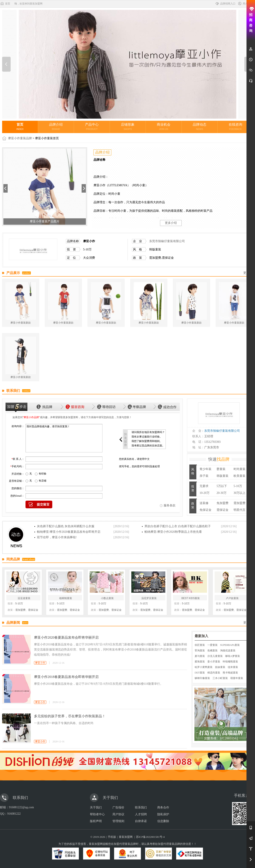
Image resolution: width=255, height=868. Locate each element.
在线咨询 (235, 126)
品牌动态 (200, 126)
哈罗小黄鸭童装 (204, 667)
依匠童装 (200, 645)
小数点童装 (107, 598)
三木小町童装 (220, 678)
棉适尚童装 (214, 673)
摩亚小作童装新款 (21, 323)
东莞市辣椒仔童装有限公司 (167, 241)
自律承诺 (141, 821)
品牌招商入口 (225, 4)
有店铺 (42, 481)
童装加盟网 (126, 837)
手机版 (112, 837)
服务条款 (170, 505)
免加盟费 (222, 503)
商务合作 (163, 808)
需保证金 (222, 510)
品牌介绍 (56, 126)
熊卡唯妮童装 (230, 673)
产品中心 (92, 126)
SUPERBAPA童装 (230, 645)
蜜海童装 (200, 662)
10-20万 (205, 493)
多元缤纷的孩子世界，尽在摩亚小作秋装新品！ (70, 716)
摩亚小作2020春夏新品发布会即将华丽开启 (66, 637)
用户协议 (118, 814)
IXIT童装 (200, 673)
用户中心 (245, 4)
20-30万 (222, 493)
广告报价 (118, 808)
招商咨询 (251, 20)
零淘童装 (200, 651)
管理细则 (118, 821)
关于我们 (96, 808)
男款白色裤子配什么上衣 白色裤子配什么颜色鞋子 (178, 526)
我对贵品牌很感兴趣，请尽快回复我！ (64, 438)
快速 (219, 459)
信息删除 (163, 821)
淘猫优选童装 (228, 651)
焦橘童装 (212, 651)
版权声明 (96, 821)
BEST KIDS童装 (191, 598)
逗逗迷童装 (24, 598)
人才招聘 (141, 814)
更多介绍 (171, 223)
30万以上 (239, 493)
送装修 (204, 503)
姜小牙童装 (214, 662)
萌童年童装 (237, 678)
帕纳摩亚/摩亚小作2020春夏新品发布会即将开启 (69, 532)
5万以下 (222, 486)
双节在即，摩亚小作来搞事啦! (57, 537)
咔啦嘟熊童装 (230, 662)
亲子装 (204, 476)
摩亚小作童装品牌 (20, 138)
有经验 (42, 474)
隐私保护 (163, 814)
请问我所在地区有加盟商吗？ (148, 432)
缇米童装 (233, 667)
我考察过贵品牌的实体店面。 (148, 446)
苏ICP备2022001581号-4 (150, 837)
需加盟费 (239, 503)
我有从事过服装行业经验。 (147, 437)
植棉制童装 (66, 598)
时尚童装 (239, 469)
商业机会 (164, 126)
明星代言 (239, 510)
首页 (5, 4)
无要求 (204, 486)
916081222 (14, 814)
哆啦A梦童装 (233, 656)
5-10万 (238, 486)
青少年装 (205, 469)
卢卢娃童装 (232, 598)
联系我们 (141, 808)
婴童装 (221, 469)
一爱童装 (212, 645)
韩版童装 (222, 476)
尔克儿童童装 (215, 656)
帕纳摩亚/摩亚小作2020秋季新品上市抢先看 (173, 532)
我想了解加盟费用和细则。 (147, 441)
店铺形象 (128, 126)
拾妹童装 (220, 667)
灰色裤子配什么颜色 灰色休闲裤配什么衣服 (66, 526)
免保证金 (205, 510)
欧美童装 (239, 476)
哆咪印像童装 (202, 678)
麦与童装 (200, 656)
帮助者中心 (97, 814)
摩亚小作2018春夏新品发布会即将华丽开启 (66, 677)
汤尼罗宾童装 (149, 598)
